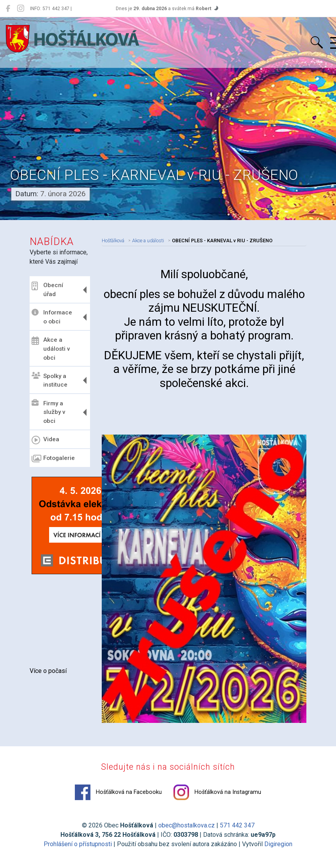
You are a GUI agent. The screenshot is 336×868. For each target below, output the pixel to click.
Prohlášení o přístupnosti (78, 848)
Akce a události (148, 239)
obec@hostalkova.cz (187, 829)
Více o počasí (48, 671)
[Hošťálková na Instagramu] (21, 9)
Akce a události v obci (51, 349)
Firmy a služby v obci (49, 412)
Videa (45, 440)
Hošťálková (113, 239)
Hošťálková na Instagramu (217, 796)
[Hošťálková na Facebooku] (8, 9)
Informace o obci (52, 317)
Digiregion (278, 848)
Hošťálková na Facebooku (118, 796)
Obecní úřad (47, 290)
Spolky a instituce (50, 380)
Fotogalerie (53, 459)
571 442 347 (237, 829)
